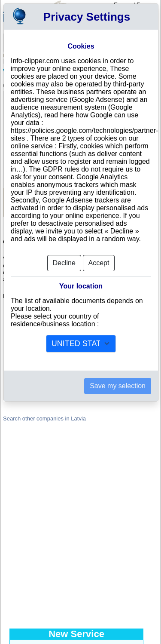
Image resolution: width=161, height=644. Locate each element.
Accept (99, 263)
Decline (64, 263)
